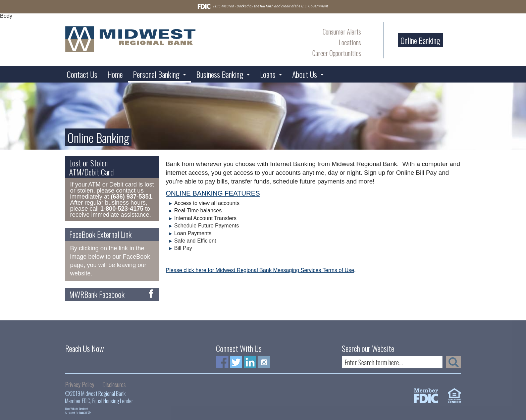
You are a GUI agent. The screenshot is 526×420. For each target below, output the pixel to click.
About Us (305, 74)
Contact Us (82, 74)
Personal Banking (156, 74)
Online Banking (420, 40)
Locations (350, 42)
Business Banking (220, 74)
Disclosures (114, 384)
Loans (268, 74)
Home (115, 74)
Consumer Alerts (342, 32)
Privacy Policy (80, 384)
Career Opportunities (337, 53)
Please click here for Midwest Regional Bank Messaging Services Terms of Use (260, 270)
